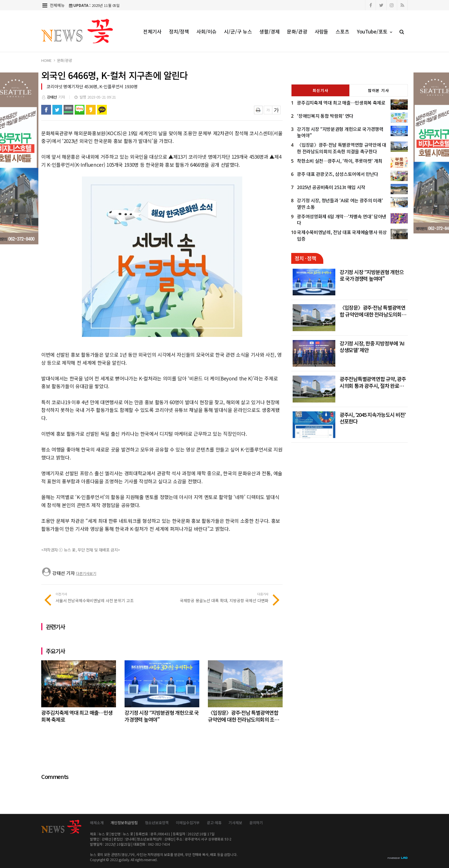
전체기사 (152, 31)
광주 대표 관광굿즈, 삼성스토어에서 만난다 (338, 174)
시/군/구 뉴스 (238, 31)
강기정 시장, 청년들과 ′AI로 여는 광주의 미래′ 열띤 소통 (340, 204)
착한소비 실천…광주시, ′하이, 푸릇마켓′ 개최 (340, 161)
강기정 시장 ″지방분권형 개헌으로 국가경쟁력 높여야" (340, 132)
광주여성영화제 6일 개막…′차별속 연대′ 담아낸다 (342, 220)
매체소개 (97, 823)
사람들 (322, 31)
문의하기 (256, 823)
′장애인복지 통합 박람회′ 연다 (325, 116)
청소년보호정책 (157, 823)
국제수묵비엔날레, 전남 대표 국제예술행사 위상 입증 (342, 235)
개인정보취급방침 (124, 823)
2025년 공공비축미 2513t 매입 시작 (331, 187)
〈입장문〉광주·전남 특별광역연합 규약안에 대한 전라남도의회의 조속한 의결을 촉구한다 (341, 148)
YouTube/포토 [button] (374, 31)
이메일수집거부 (188, 823)
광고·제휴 (214, 823)
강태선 (52, 97)
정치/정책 (179, 31)
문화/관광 (297, 31)
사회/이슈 (206, 31)
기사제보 (235, 823)
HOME (46, 60)
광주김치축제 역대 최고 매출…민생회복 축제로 (341, 103)
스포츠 (342, 31)
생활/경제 (269, 31)
